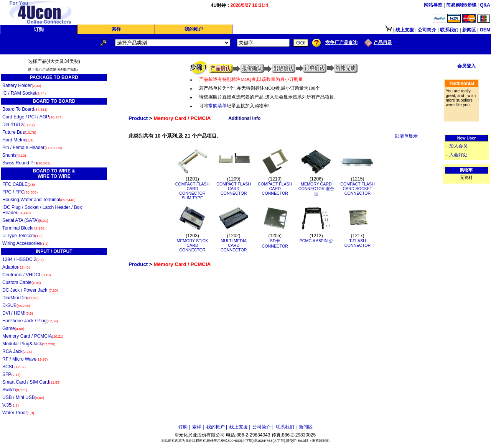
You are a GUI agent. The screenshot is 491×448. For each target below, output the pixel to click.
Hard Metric (18, 140)
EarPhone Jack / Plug (30, 321)
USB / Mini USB (23, 397)
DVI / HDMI (18, 313)
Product (138, 118)
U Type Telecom (22, 236)
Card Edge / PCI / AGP (32, 117)
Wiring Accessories (26, 243)
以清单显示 (406, 136)
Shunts (14, 155)
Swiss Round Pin (26, 163)
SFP (12, 374)
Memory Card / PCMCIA (33, 336)
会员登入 (466, 66)
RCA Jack (17, 351)
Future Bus (19, 132)
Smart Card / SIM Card (31, 382)
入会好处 (458, 155)
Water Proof (18, 413)
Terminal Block (24, 228)
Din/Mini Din (20, 298)
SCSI (14, 367)
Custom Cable (21, 282)
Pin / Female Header (32, 148)
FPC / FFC (20, 192)
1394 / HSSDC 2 (23, 259)
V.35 (11, 405)
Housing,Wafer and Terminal (39, 200)
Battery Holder (22, 85)
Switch (15, 390)
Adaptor (16, 267)
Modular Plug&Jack (29, 344)
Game (13, 328)
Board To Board (25, 109)
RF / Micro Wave (25, 359)
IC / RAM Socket (24, 93)
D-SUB (16, 305)
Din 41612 (18, 125)
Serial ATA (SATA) (25, 220)
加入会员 (458, 146)
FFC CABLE (19, 184)
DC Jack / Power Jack (30, 290)
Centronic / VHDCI (26, 275)
